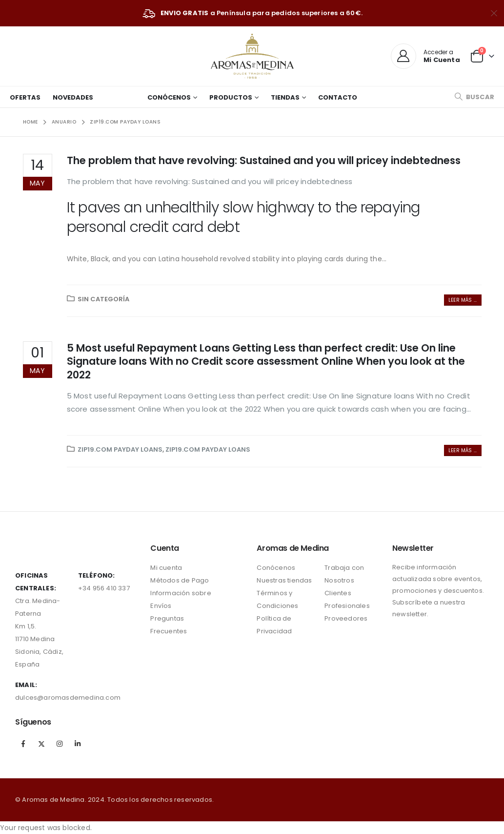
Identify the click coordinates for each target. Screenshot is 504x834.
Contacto (338, 97)
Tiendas (285, 97)
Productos (231, 97)
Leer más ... (463, 300)
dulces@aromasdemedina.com (68, 698)
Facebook (23, 744)
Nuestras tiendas (284, 580)
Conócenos (169, 97)
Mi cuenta (166, 568)
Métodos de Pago (180, 580)
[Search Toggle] (474, 97)
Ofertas (25, 97)
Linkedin (78, 744)
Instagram (60, 744)
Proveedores (346, 618)
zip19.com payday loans (120, 449)
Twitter (41, 744)
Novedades (73, 97)
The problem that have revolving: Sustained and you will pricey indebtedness (264, 160)
